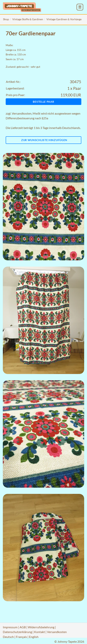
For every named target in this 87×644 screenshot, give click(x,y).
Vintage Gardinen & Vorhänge (64, 19)
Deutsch (8, 637)
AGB (23, 627)
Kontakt (40, 632)
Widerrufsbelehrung (41, 627)
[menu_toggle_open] (80, 7)
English (34, 637)
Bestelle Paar (43, 102)
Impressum (10, 627)
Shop (6, 19)
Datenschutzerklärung (17, 632)
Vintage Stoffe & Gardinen (28, 19)
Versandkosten (22, 113)
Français (21, 637)
